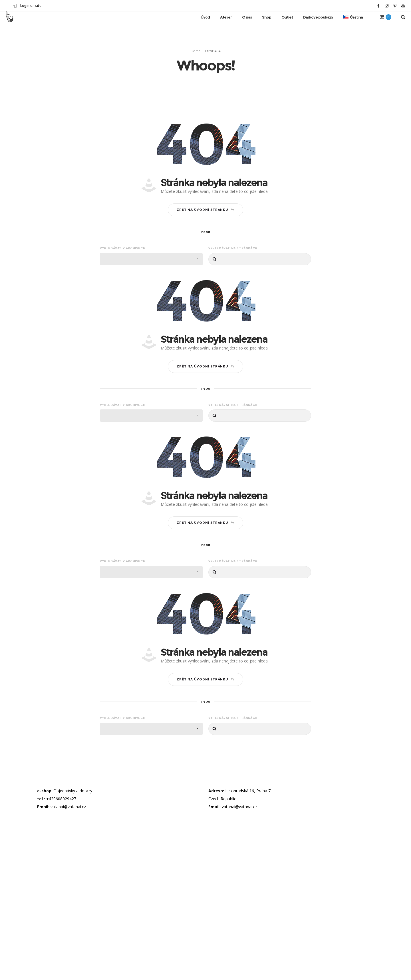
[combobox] (151, 256)
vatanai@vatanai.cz (68, 804)
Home (196, 48)
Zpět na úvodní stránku (205, 207)
